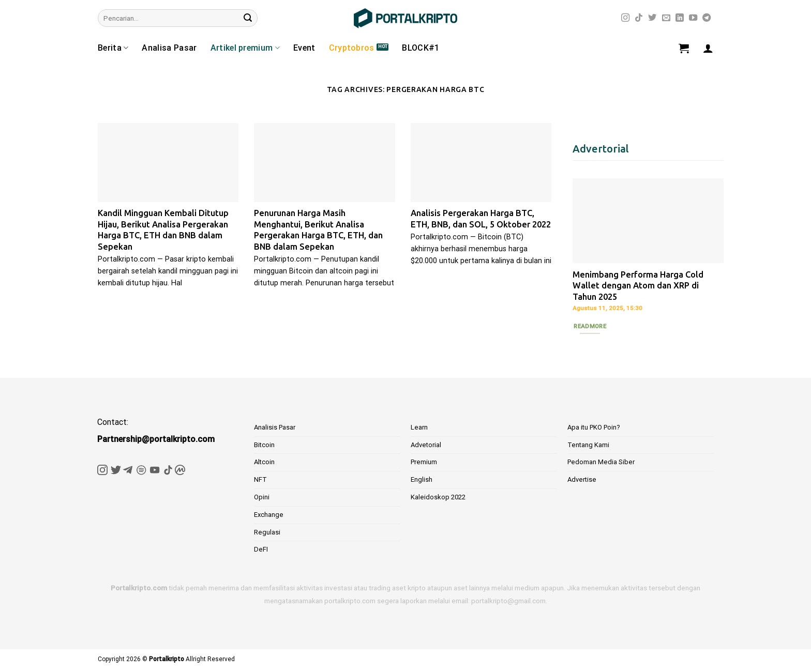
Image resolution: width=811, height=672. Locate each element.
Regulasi (267, 532)
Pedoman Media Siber (601, 462)
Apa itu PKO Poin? (594, 427)
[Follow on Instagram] (625, 18)
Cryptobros (352, 48)
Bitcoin (264, 445)
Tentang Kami (588, 445)
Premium (424, 462)
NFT (260, 479)
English (422, 479)
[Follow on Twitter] (652, 18)
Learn (419, 427)
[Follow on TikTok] (639, 18)
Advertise (582, 479)
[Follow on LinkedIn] (680, 18)
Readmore (590, 326)
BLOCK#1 (420, 48)
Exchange (269, 515)
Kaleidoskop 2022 (438, 497)
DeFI (261, 549)
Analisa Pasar (169, 48)
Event (304, 48)
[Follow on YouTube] (693, 18)
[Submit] (248, 18)
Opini (262, 497)
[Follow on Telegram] (707, 18)
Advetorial (426, 445)
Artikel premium (245, 48)
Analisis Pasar (275, 427)
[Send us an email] (666, 18)
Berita (113, 48)
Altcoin (264, 462)
